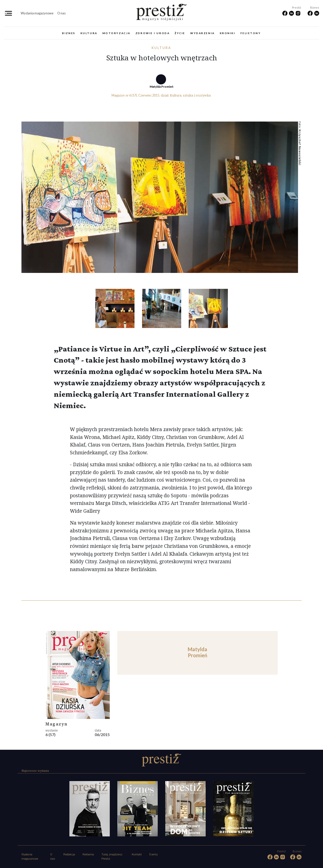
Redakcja (69, 854)
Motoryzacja (116, 33)
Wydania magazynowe (37, 13)
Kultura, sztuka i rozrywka (190, 95)
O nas (61, 13)
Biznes (69, 33)
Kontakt (137, 854)
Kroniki (228, 33)
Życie (180, 33)
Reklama (88, 854)
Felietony (251, 33)
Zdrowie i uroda (153, 33)
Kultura (89, 33)
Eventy (154, 854)
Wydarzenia (203, 33)
